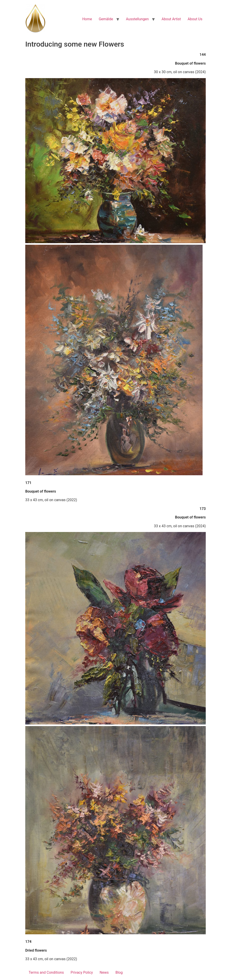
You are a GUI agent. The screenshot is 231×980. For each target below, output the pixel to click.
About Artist (171, 19)
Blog (119, 972)
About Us (195, 19)
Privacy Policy (82, 972)
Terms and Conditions (46, 972)
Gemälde (106, 19)
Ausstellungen (137, 19)
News (104, 972)
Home (87, 19)
